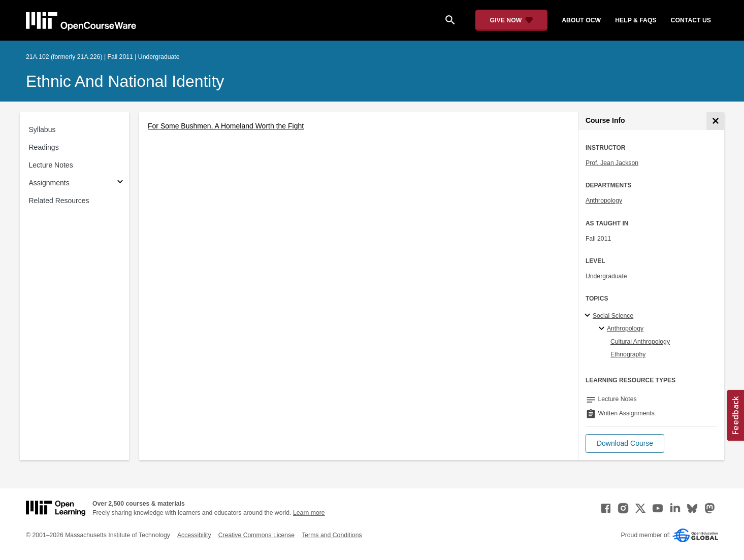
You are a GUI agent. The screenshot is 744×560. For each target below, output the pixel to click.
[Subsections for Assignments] (120, 183)
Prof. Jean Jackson (612, 163)
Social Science (613, 316)
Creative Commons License (256, 535)
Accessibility (194, 535)
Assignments (49, 183)
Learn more (309, 513)
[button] (625, 443)
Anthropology (604, 201)
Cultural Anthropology (640, 342)
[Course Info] (715, 121)
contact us (691, 20)
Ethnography (628, 354)
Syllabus (42, 129)
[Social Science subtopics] (589, 316)
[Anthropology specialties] (603, 329)
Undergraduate (606, 276)
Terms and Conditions (332, 535)
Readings (44, 147)
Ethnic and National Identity (125, 81)
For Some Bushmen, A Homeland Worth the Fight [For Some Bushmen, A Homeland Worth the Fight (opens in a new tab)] (226, 126)
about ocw (581, 20)
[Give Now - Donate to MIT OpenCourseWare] (512, 20)
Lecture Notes (51, 165)
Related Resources (59, 201)
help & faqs (636, 20)
